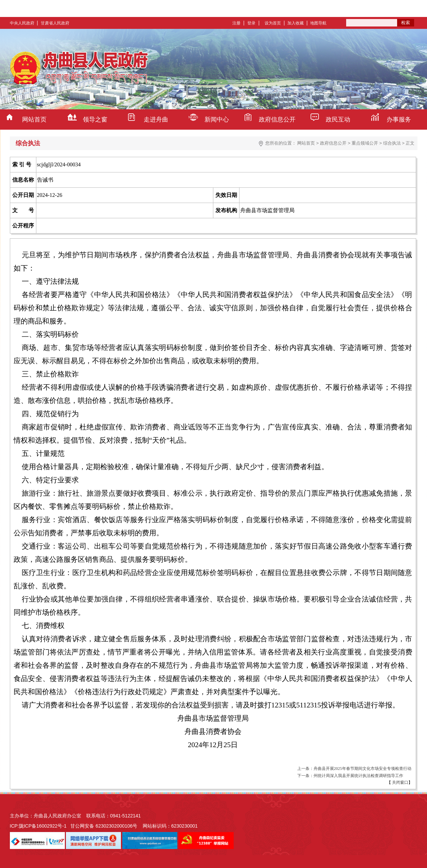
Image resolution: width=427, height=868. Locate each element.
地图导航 (318, 23)
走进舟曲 (156, 119)
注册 (236, 23)
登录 (251, 23)
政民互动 (338, 119)
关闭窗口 (400, 782)
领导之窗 (95, 119)
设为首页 (273, 23)
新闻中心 (217, 119)
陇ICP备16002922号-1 (43, 826)
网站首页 (34, 119)
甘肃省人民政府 (55, 23)
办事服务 (399, 119)
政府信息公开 (277, 119)
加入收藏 (296, 23)
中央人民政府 (22, 23)
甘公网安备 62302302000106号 (104, 826)
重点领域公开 (365, 143)
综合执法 (392, 143)
